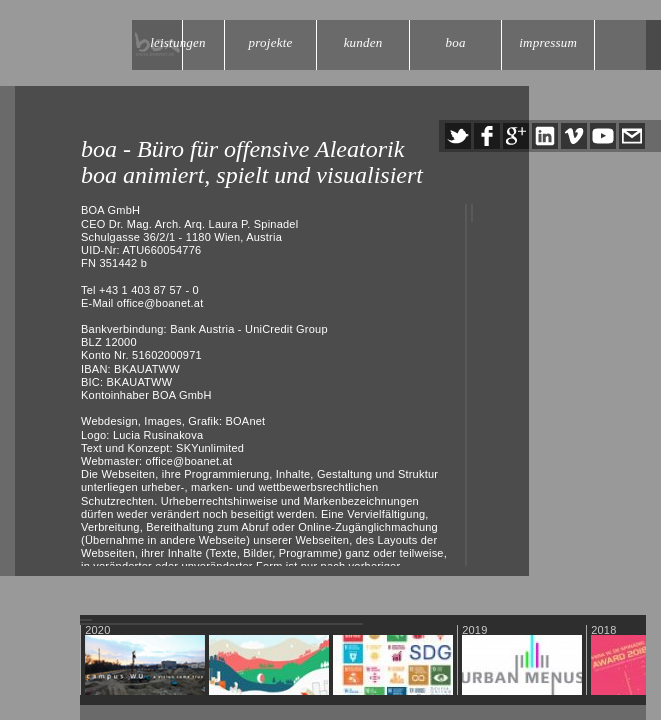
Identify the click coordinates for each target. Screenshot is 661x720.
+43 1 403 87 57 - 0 (149, 290)
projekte (271, 42)
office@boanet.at (160, 303)
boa (456, 42)
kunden (363, 42)
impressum (548, 42)
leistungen (178, 42)
